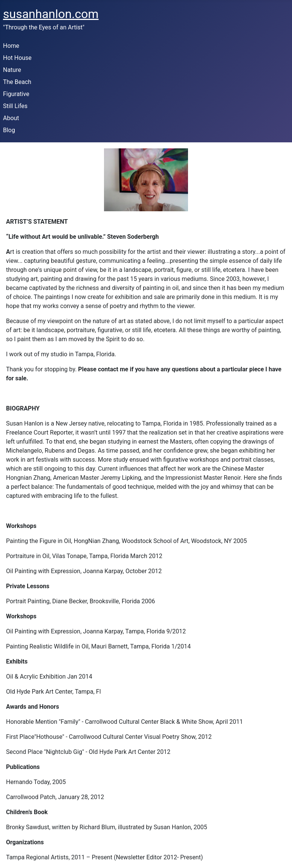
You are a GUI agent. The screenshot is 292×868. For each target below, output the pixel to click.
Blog (9, 130)
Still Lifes (15, 106)
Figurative (16, 94)
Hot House (17, 58)
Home (11, 46)
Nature (12, 70)
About (11, 118)
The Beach (17, 82)
